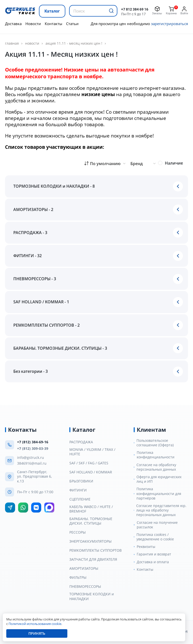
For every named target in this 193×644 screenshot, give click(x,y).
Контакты (54, 24)
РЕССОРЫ (78, 532)
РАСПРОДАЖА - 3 (30, 233)
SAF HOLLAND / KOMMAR (91, 472)
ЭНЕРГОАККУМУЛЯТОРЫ (90, 541)
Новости (33, 24)
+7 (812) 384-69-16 (33, 442)
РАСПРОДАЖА (81, 442)
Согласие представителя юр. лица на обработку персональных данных (161, 510)
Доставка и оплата (153, 562)
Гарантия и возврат (154, 554)
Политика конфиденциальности (156, 455)
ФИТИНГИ (78, 490)
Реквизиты (146, 547)
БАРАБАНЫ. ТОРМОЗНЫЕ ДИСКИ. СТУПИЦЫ (91, 521)
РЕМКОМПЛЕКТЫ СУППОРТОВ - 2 (46, 325)
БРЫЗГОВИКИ (81, 481)
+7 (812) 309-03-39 (33, 448)
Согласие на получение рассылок (157, 525)
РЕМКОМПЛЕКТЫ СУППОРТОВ (95, 550)
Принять (37, 633)
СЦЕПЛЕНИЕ (80, 499)
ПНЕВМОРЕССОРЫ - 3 (35, 279)
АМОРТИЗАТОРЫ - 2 (33, 209)
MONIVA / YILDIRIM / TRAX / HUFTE (92, 452)
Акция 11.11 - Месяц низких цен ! (74, 43)
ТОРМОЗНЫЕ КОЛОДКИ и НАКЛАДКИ (92, 596)
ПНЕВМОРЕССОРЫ (85, 587)
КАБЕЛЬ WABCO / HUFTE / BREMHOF (91, 509)
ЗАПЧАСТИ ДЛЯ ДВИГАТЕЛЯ (93, 559)
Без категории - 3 (31, 371)
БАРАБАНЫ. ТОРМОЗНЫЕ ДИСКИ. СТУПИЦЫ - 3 (60, 348)
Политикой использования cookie (35, 624)
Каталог (52, 11)
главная (12, 43)
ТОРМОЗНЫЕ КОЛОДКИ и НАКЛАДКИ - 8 (54, 186)
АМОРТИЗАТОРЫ (84, 568)
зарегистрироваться (170, 24)
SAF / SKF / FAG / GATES (89, 463)
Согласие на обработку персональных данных (156, 467)
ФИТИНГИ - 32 (28, 256)
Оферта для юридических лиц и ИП (159, 479)
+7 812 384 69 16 (135, 9)
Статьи (72, 24)
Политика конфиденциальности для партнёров (159, 493)
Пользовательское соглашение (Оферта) (155, 443)
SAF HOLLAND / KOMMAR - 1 (41, 302)
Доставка (13, 24)
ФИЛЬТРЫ (78, 578)
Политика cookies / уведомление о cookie (155, 537)
